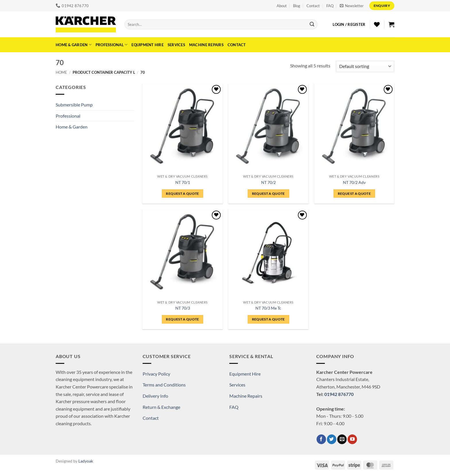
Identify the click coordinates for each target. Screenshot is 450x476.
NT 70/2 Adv (354, 182)
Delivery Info (155, 396)
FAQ (330, 6)
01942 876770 (339, 394)
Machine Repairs (206, 45)
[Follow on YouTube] (352, 439)
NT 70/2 (268, 182)
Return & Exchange (161, 407)
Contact (313, 6)
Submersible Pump (74, 105)
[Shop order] (365, 66)
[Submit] (312, 24)
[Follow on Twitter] (332, 439)
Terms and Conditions (164, 385)
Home (61, 72)
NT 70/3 (183, 308)
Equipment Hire (148, 45)
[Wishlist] (377, 24)
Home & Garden (74, 45)
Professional (112, 45)
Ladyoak (86, 461)
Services (176, 45)
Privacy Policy (156, 374)
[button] (352, 6)
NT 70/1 (183, 182)
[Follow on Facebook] (321, 439)
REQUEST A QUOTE (182, 194)
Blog (297, 6)
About (282, 6)
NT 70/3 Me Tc (268, 308)
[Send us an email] (342, 439)
